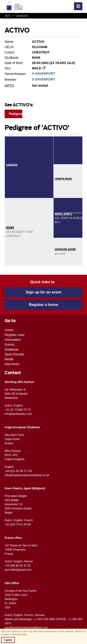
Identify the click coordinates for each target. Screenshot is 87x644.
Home (9, 330)
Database (19, 16)
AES (8, 16)
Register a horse (43, 305)
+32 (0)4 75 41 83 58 (18, 524)
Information (13, 340)
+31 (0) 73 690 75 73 (18, 410)
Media (9, 359)
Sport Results (14, 354)
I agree (8, 640)
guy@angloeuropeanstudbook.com (26, 628)
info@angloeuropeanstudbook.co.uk (27, 475)
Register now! (15, 335)
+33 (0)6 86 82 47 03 (18, 566)
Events (10, 345)
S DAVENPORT (44, 74)
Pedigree (16, 114)
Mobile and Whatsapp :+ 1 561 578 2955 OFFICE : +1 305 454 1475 (43, 621)
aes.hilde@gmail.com (18, 570)
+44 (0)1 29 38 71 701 (18, 471)
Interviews (12, 364)
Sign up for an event (44, 292)
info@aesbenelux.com (18, 414)
